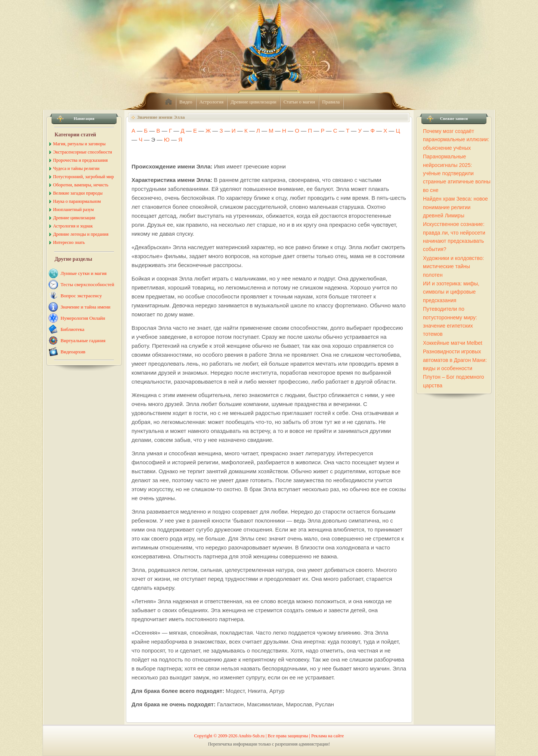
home (168, 102)
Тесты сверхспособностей (87, 284)
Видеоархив (73, 352)
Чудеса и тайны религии (76, 168)
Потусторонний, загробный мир (84, 177)
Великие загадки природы (78, 193)
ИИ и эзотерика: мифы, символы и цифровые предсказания (451, 292)
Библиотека (72, 329)
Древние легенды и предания (81, 234)
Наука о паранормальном (77, 201)
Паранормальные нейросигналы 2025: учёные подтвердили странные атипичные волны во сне (457, 173)
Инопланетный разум (73, 210)
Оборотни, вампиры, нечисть (81, 185)
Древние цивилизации (253, 102)
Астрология (212, 102)
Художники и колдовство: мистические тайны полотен (453, 267)
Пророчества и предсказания (80, 160)
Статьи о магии (299, 102)
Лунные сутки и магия (84, 273)
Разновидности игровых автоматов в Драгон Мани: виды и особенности (455, 360)
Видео (186, 102)
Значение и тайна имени (86, 307)
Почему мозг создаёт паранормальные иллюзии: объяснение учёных (456, 140)
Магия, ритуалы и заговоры (79, 144)
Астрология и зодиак (73, 226)
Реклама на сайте (327, 736)
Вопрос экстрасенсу (81, 296)
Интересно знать (69, 242)
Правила (331, 102)
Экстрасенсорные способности (83, 152)
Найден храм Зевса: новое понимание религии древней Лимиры (455, 207)
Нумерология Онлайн (83, 318)
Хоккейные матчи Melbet (453, 343)
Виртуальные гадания (83, 340)
